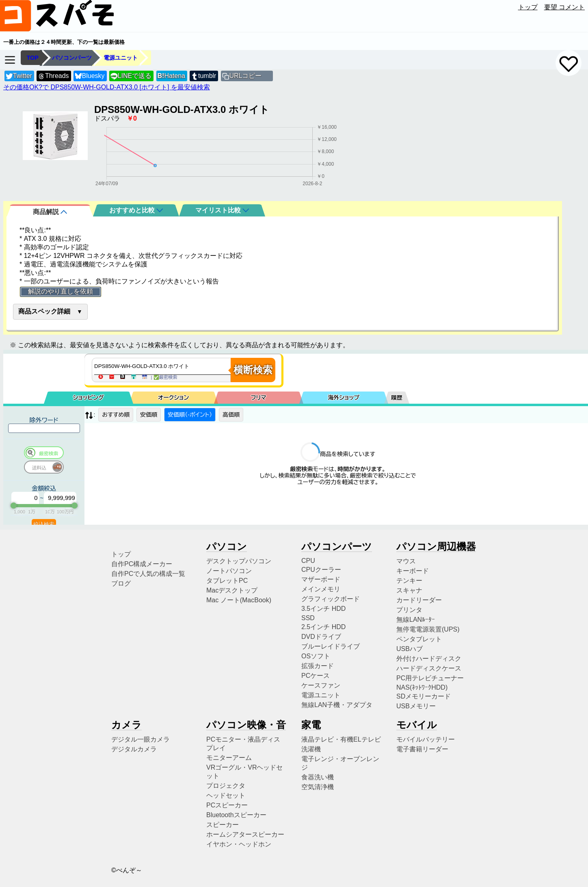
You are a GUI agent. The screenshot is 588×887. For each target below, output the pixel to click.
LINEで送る (131, 76)
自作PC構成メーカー (142, 564)
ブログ (121, 583)
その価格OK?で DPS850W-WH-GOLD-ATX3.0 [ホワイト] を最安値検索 (107, 87)
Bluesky (90, 76)
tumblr (203, 76)
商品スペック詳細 (44, 311)
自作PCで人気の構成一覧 (148, 574)
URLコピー (245, 76)
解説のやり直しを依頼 (61, 291)
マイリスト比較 (222, 210)
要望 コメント (564, 7)
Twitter (19, 76)
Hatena (171, 76)
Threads (53, 76)
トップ (528, 7)
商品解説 (50, 212)
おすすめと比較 (136, 210)
